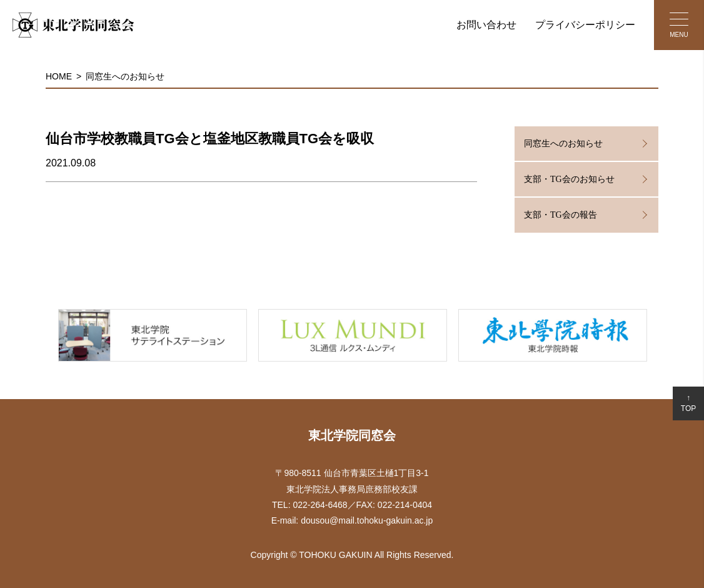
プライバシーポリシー (585, 25)
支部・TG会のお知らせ (569, 179)
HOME (59, 76)
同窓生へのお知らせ (125, 76)
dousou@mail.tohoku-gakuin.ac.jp (367, 520)
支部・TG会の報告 (561, 215)
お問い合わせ (486, 25)
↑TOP (688, 403)
